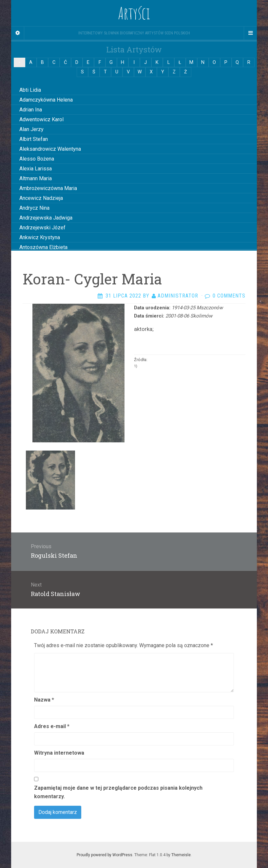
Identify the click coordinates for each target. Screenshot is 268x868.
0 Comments (229, 296)
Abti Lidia (30, 90)
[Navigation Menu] (250, 33)
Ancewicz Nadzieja (41, 198)
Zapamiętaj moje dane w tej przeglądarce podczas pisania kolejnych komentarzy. (118, 792)
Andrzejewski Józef (42, 228)
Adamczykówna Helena (46, 100)
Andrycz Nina (34, 208)
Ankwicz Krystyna (40, 237)
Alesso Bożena (37, 159)
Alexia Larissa (36, 169)
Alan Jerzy (31, 129)
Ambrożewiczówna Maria (48, 188)
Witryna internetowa (59, 753)
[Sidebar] (18, 33)
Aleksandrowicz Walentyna (50, 149)
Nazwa (44, 700)
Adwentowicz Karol (41, 119)
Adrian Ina (31, 110)
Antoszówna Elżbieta (43, 247)
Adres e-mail (52, 726)
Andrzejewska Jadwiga (46, 218)
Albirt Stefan (34, 139)
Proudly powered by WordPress (105, 855)
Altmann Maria (36, 178)
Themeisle (181, 855)
